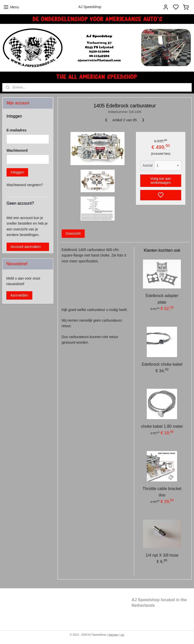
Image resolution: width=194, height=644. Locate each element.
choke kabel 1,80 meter (162, 426)
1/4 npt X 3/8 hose (162, 555)
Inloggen (17, 172)
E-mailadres (17, 130)
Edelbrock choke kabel (162, 364)
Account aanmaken (26, 247)
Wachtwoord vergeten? (25, 185)
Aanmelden (19, 295)
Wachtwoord (17, 150)
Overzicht (73, 233)
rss (122, 635)
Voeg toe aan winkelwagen (161, 181)
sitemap (113, 635)
